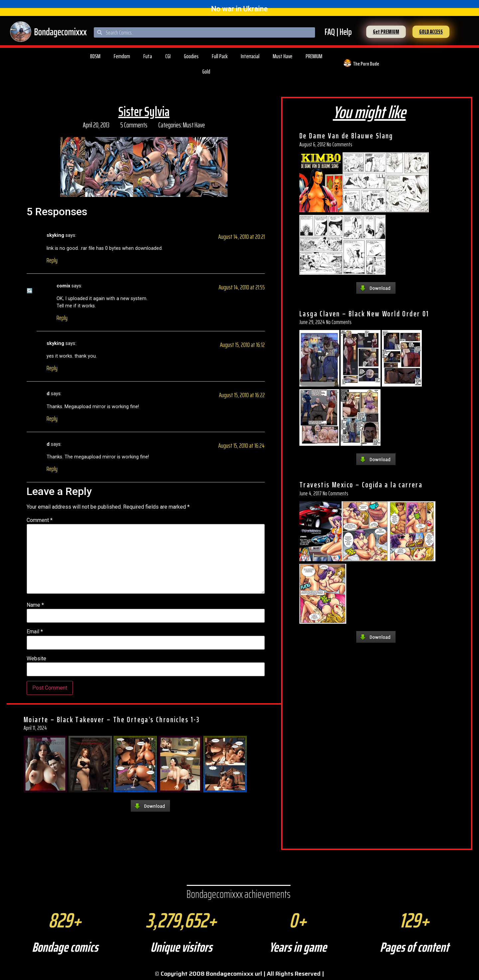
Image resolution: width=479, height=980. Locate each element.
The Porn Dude (366, 64)
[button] (386, 32)
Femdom (122, 56)
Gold (206, 72)
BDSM (95, 56)
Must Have (283, 56)
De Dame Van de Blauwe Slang (346, 136)
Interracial (250, 56)
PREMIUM (314, 56)
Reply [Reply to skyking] (52, 260)
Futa (148, 56)
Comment (40, 520)
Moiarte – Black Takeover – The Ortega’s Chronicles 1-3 (112, 720)
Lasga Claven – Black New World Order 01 (364, 314)
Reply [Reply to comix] (62, 318)
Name (35, 605)
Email (35, 632)
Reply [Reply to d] (52, 418)
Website (36, 659)
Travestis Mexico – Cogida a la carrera (361, 485)
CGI (168, 56)
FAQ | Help (338, 32)
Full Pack (220, 56)
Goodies (191, 56)
